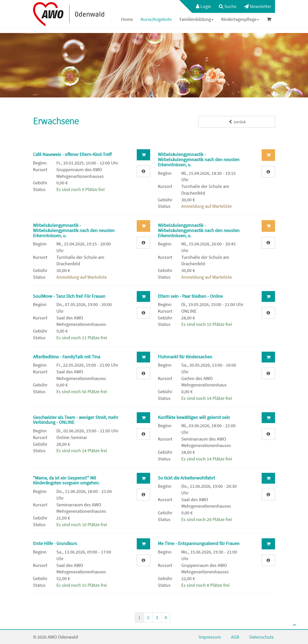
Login (204, 6)
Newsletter (258, 6)
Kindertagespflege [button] (240, 19)
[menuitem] (201, 6)
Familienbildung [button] (196, 19)
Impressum (210, 637)
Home (127, 19)
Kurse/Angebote (156, 19)
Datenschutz (262, 637)
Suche (228, 6)
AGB (235, 637)
